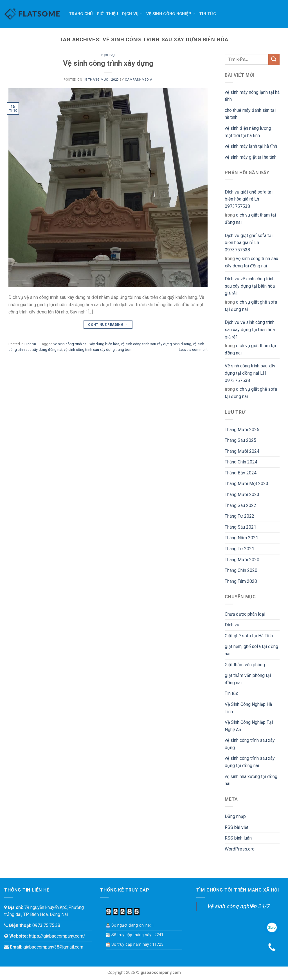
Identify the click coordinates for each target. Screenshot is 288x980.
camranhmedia (139, 80)
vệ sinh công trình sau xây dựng (250, 744)
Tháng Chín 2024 (241, 462)
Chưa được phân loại (245, 614)
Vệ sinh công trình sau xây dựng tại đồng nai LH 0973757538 (250, 373)
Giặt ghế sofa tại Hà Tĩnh (249, 636)
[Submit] (274, 59)
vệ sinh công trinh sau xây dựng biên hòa (86, 344)
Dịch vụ (132, 14)
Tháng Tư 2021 (239, 549)
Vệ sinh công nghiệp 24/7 (238, 906)
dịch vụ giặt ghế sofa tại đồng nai (251, 306)
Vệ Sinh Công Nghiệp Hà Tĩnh (248, 708)
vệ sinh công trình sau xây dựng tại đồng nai (251, 262)
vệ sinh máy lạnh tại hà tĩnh (251, 146)
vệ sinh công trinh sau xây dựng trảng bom (98, 350)
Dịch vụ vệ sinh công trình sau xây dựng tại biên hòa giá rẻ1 (250, 286)
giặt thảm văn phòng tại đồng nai (248, 679)
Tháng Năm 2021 (241, 538)
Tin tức (208, 14)
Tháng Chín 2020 (241, 570)
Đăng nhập (235, 816)
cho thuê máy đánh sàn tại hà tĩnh (250, 114)
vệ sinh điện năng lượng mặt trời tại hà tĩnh (248, 132)
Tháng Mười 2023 (242, 494)
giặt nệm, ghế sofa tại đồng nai (251, 650)
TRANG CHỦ (81, 14)
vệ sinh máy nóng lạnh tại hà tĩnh (252, 96)
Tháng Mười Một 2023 (247, 484)
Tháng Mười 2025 (242, 430)
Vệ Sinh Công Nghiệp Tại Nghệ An (249, 726)
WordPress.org (240, 849)
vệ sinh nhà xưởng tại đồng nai (251, 780)
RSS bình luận (238, 838)
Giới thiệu (108, 14)
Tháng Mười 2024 (242, 451)
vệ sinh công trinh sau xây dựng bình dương (156, 344)
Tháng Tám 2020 (241, 581)
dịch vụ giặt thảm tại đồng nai (250, 219)
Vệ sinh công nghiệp (171, 14)
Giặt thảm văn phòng (245, 665)
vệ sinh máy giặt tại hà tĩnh (251, 157)
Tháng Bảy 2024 (241, 473)
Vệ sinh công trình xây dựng (108, 63)
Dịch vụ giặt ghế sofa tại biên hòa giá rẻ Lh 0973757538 (249, 199)
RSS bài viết (237, 827)
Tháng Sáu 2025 (240, 440)
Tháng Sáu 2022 (240, 505)
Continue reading (108, 325)
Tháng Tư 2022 (239, 516)
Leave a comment (193, 350)
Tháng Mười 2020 (242, 560)
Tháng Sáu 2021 (240, 527)
